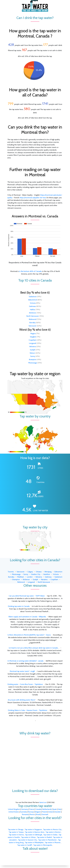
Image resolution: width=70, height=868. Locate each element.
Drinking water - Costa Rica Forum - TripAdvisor (25, 684)
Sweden (58, 812)
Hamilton (47, 574)
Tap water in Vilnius (29, 837)
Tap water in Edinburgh (34, 835)
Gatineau (32, 306)
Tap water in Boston (53, 832)
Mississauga (33, 363)
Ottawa (39, 572)
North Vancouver (33, 316)
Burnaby (32, 323)
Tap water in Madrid (44, 837)
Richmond (33, 319)
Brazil (38, 814)
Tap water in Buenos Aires (35, 832)
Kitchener (33, 313)
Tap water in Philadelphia (34, 842)
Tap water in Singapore (33, 829)
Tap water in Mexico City (52, 829)
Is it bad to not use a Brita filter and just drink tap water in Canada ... (34, 648)
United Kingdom (14, 809)
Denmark (45, 814)
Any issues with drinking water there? (22, 700)
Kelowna (33, 346)
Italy (60, 809)
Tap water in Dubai (50, 835)
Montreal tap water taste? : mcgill (22, 671)
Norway (31, 812)
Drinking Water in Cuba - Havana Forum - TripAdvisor (28, 710)
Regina (33, 333)
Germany (25, 809)
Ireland (51, 812)
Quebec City (36, 574)
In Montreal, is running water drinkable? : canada (25, 661)
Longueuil (33, 343)
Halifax (33, 310)
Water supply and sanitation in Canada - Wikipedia (27, 617)
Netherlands (47, 809)
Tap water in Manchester (48, 840)
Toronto (11, 572)
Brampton (33, 359)
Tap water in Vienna (16, 835)
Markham (21, 577)
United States (14, 812)
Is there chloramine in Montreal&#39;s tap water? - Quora (29, 635)
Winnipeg (48, 572)
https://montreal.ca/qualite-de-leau (33, 198)
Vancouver (33, 326)
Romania (25, 814)
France (32, 809)
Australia (23, 812)
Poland (44, 812)
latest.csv (43, 802)
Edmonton (58, 572)
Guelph (33, 350)
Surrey (33, 356)
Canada (38, 809)
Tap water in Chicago (16, 829)
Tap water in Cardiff (25, 845)
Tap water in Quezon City (28, 840)
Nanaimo (44, 579)
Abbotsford (33, 300)
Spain (55, 809)
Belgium (38, 812)
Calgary (30, 572)
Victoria (33, 303)
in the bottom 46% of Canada (30, 271)
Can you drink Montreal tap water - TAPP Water (27, 596)
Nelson (32, 353)
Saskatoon (33, 297)
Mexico (32, 814)
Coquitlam (33, 340)
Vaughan (33, 337)
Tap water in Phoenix (53, 842)
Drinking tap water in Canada (19, 606)
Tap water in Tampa (16, 832)
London (30, 577)
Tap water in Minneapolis (43, 845)
